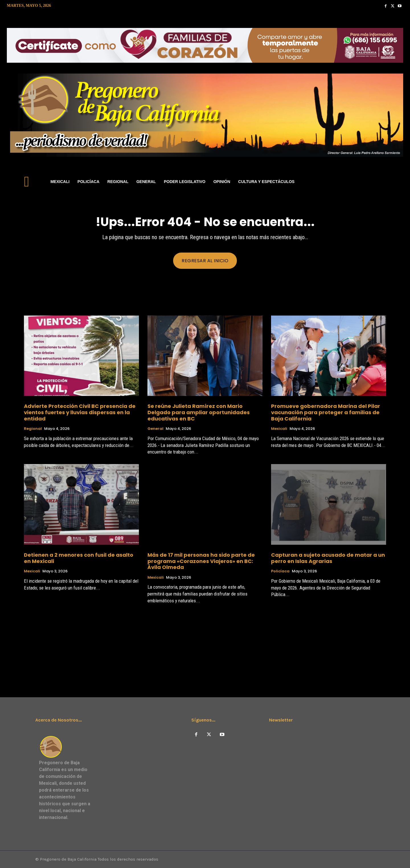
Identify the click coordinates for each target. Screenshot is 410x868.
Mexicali (279, 429)
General (155, 429)
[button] (396, 182)
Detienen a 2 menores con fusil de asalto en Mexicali (79, 558)
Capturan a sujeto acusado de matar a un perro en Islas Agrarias (328, 558)
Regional (33, 429)
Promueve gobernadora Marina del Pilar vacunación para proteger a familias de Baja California (326, 412)
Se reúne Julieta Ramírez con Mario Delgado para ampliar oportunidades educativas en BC (199, 412)
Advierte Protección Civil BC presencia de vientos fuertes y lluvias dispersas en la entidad (80, 412)
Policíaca (280, 571)
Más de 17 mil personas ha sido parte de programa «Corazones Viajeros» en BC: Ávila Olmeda (201, 561)
